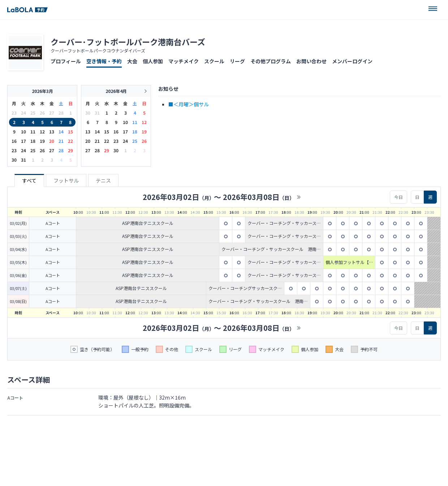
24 (23, 150)
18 (33, 141)
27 (52, 150)
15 (70, 131)
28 (61, 150)
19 (42, 141)
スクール (214, 61)
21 (61, 141)
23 (14, 150)
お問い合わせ (311, 61)
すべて (29, 180)
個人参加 (153, 61)
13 (52, 131)
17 (23, 141)
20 (52, 141)
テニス (103, 180)
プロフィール (66, 61)
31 (23, 160)
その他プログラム (271, 61)
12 (42, 131)
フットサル (66, 180)
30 (14, 160)
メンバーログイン (352, 61)
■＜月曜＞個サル (189, 104)
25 (33, 150)
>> (299, 197)
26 (42, 150)
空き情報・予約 (104, 61)
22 (70, 141)
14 (61, 131)
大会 (132, 61)
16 (14, 141)
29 (70, 150)
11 (33, 131)
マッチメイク (184, 61)
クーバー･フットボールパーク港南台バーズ (128, 42)
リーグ (237, 61)
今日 (399, 197)
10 (23, 131)
